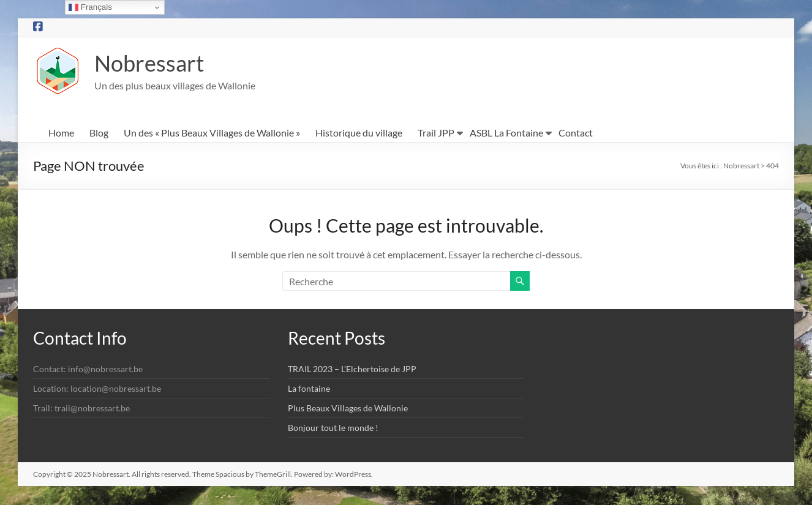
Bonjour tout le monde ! (333, 428)
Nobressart (149, 64)
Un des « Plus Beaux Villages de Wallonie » (212, 133)
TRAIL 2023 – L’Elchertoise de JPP (352, 369)
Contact (576, 133)
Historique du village (359, 133)
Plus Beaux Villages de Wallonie (348, 409)
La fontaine (309, 389)
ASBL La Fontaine (506, 133)
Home (61, 133)
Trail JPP (436, 133)
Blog (99, 133)
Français (90, 7)
